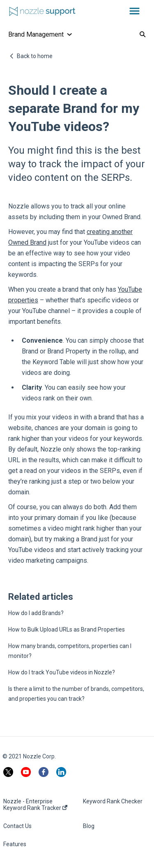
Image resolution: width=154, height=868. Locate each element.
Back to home (35, 56)
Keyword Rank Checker (113, 801)
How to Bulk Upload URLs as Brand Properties (67, 629)
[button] (134, 12)
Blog (89, 826)
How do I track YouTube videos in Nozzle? (62, 672)
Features (15, 844)
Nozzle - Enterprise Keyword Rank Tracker (35, 805)
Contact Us (17, 826)
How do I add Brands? (36, 613)
